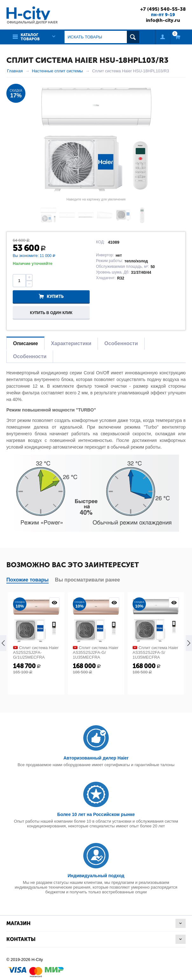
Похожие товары (27, 579)
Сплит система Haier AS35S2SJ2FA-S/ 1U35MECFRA (155, 652)
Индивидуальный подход (96, 875)
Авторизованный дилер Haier (96, 758)
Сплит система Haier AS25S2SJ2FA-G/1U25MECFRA (36, 652)
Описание (25, 343)
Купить (55, 296)
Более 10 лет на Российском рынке (96, 814)
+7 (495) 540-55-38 (161, 9)
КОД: (100, 242)
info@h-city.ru (161, 20)
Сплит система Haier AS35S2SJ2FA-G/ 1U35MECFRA (96, 652)
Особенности (121, 343)
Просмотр (54, 602)
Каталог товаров (30, 37)
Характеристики (71, 343)
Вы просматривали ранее (88, 579)
